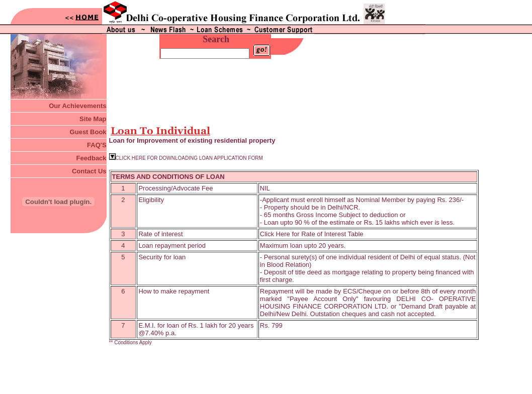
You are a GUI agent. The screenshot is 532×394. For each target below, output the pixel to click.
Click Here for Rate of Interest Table (312, 217)
